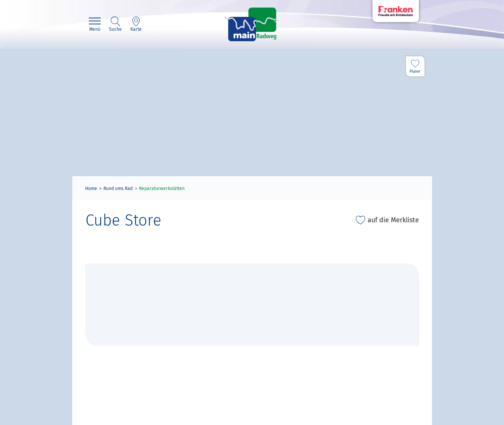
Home (91, 189)
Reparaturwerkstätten (162, 189)
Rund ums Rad (118, 189)
